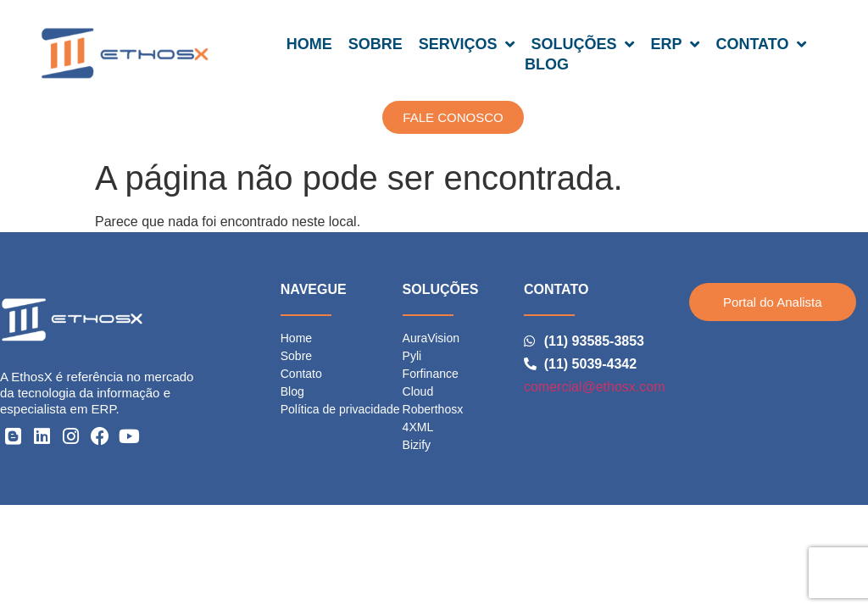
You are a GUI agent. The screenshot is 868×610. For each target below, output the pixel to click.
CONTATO (761, 44)
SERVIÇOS (467, 44)
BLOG (547, 64)
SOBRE (376, 44)
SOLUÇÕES (582, 44)
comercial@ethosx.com (595, 387)
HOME (309, 44)
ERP (675, 44)
